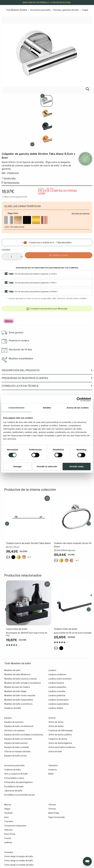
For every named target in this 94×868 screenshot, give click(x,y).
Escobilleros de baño (14, 787)
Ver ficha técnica (12, 183)
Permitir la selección (47, 466)
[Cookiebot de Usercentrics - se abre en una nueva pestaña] (79, 399)
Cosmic (8, 838)
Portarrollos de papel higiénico (18, 782)
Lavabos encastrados (59, 700)
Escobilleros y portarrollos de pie (20, 795)
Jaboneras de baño (13, 791)
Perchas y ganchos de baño (66, 10)
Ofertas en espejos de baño (17, 752)
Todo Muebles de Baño (17, 10)
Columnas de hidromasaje (61, 730)
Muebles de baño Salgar (15, 691)
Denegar (17, 466)
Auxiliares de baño (13, 708)
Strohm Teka (10, 178)
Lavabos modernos (57, 674)
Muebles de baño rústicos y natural (20, 679)
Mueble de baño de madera (17, 687)
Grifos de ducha (56, 722)
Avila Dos (8, 830)
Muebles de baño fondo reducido (20, 695)
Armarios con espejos (14, 730)
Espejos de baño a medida (17, 747)
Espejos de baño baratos (16, 743)
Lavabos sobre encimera (60, 679)
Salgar (7, 809)
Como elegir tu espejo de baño (19, 856)
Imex (7, 817)
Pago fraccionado (57, 817)
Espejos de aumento (14, 722)
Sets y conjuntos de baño (16, 774)
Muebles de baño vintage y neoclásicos (23, 683)
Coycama (9, 821)
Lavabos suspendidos (59, 704)
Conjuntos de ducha (58, 739)
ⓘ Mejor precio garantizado (15, 197)
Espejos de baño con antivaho (18, 739)
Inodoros (53, 770)
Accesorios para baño (40, 10)
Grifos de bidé (55, 752)
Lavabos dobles (56, 708)
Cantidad (6, 250)
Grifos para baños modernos (62, 747)
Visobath (8, 813)
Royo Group (10, 834)
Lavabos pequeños (57, 687)
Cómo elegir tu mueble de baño (19, 865)
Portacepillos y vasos (14, 778)
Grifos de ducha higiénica (60, 743)
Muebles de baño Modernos (17, 674)
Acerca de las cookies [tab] (78, 408)
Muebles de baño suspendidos (19, 700)
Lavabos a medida (57, 691)
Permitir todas (77, 466)
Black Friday (54, 813)
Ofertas (52, 809)
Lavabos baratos (56, 683)
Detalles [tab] (47, 408)
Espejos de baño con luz (16, 756)
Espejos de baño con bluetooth (19, 726)
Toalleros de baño (13, 770)
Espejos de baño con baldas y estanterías (24, 735)
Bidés (51, 774)
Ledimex (8, 842)
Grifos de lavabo (56, 726)
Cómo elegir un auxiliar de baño (19, 861)
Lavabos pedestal (57, 695)
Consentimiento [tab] (16, 408)
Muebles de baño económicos (18, 704)
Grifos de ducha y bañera (60, 735)
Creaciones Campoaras (15, 826)
